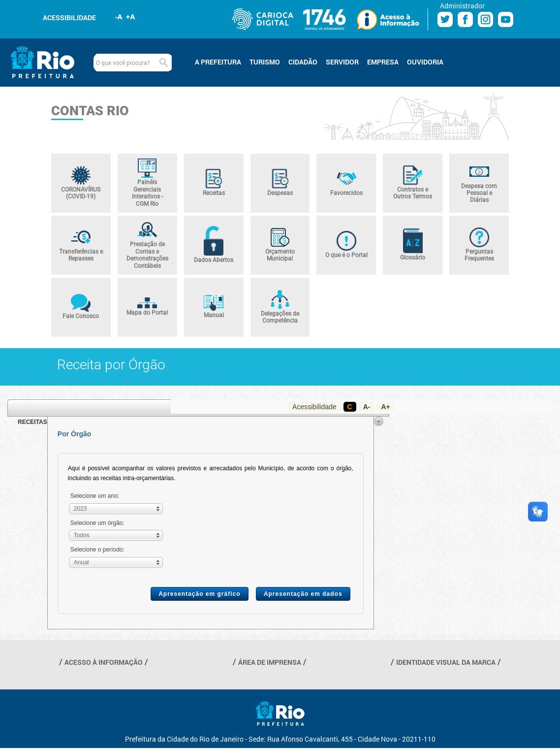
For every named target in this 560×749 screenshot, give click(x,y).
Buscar (163, 63)
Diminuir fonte (119, 17)
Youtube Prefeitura (506, 19)
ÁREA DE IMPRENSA (270, 662)
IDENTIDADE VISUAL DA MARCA (446, 662)
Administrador (462, 6)
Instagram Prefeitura (485, 19)
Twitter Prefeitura (445, 19)
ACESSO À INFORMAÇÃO (104, 662)
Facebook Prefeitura (465, 19)
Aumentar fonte (131, 17)
